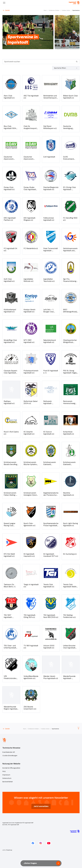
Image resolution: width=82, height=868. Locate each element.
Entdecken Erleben (54, 10)
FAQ (4, 771)
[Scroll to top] (78, 729)
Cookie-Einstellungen (10, 756)
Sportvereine (76, 10)
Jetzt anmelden (41, 806)
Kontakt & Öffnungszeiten (11, 768)
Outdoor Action (66, 10)
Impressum (6, 775)
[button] (11, 88)
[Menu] (4, 3)
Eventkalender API (9, 752)
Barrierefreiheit (8, 782)
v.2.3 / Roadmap (7, 850)
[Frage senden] (58, 863)
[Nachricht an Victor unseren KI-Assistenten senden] (39, 863)
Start (45, 10)
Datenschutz (7, 778)
